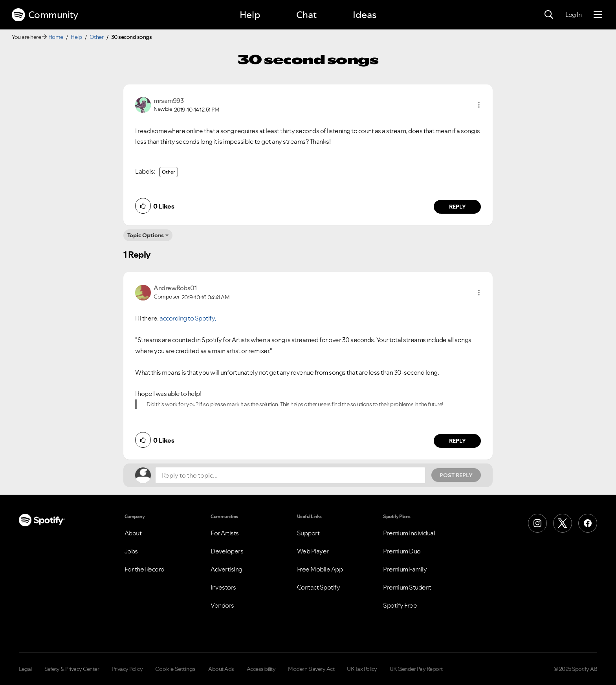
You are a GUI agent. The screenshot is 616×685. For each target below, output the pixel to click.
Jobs (131, 551)
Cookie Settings (175, 669)
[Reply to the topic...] (290, 475)
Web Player (313, 551)
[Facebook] (588, 523)
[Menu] (598, 15)
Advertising (226, 569)
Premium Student (407, 587)
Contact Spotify (319, 587)
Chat (306, 15)
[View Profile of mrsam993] (169, 101)
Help (250, 15)
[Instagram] (537, 523)
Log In (573, 15)
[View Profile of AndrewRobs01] (175, 288)
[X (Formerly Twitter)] (563, 523)
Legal (25, 669)
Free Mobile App (320, 569)
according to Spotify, (188, 318)
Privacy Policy (127, 669)
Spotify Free (400, 605)
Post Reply (456, 475)
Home (56, 37)
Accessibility (261, 669)
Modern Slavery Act (311, 669)
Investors (223, 587)
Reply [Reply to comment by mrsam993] (457, 207)
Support (308, 533)
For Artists (225, 533)
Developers (227, 551)
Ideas (365, 15)
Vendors (222, 605)
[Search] (549, 15)
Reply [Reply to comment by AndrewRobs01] (457, 441)
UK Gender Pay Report (416, 669)
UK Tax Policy (362, 669)
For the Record (145, 569)
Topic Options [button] (146, 235)
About (133, 533)
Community (45, 15)
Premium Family (405, 569)
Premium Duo (402, 551)
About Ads (221, 669)
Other (97, 37)
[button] (479, 105)
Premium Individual (409, 533)
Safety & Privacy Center (72, 669)
